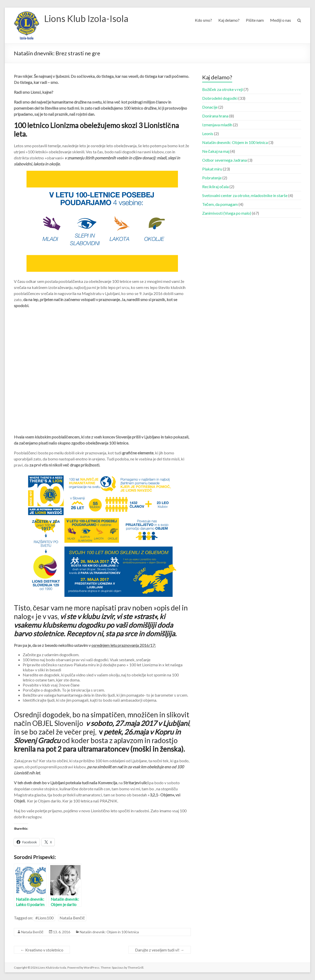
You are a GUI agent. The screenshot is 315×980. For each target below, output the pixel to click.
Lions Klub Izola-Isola (86, 18)
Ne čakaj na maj (216, 151)
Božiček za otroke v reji (222, 89)
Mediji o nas (281, 20)
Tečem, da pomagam (220, 204)
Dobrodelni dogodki (220, 98)
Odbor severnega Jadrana (225, 160)
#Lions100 (44, 918)
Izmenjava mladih (217, 125)
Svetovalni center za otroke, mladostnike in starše (245, 195)
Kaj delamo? (229, 20)
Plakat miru (212, 169)
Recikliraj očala (215, 187)
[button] (27, 26)
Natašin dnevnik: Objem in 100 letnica (109, 932)
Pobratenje (212, 178)
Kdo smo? (203, 20)
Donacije (210, 107)
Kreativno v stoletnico (42, 950)
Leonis (208, 133)
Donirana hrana (215, 116)
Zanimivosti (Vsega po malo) (227, 213)
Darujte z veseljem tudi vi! (160, 950)
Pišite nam (255, 20)
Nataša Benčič (72, 918)
